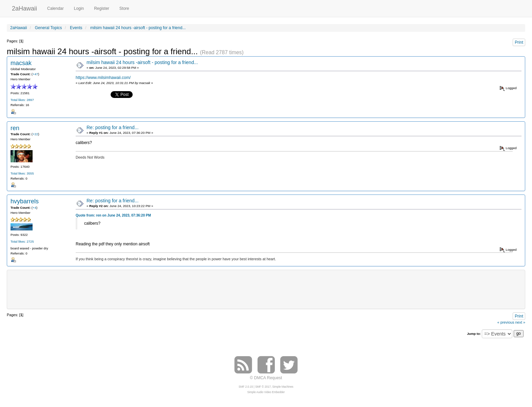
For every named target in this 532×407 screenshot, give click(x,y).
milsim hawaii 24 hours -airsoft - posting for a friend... (142, 62)
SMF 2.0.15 (246, 387)
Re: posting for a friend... (112, 127)
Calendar (55, 8)
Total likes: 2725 (22, 241)
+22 (35, 134)
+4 (34, 208)
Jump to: (474, 334)
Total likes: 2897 (22, 100)
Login (79, 8)
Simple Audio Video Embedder (266, 392)
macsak (21, 63)
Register (102, 8)
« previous (506, 322)
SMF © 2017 (263, 387)
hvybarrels (25, 201)
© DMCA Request (266, 378)
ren (15, 128)
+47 (35, 74)
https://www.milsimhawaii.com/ (103, 78)
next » (520, 322)
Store (124, 8)
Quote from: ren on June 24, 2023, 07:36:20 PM (113, 215)
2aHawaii (24, 8)
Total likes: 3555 (22, 173)
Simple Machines (283, 387)
